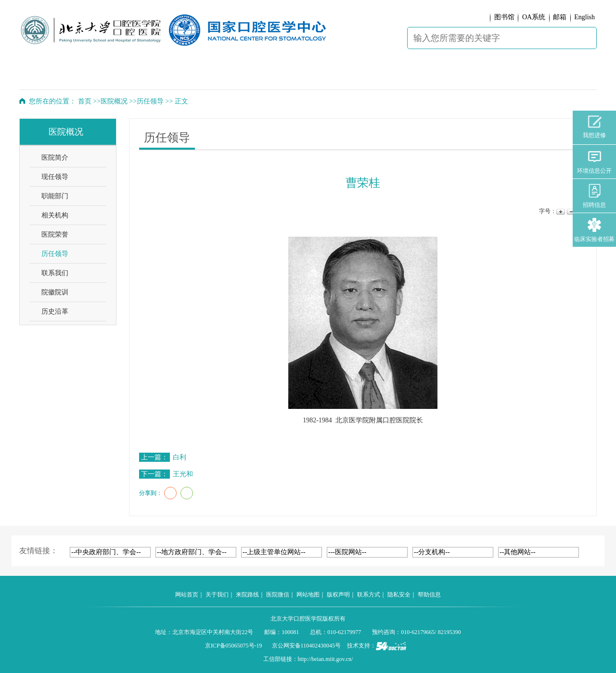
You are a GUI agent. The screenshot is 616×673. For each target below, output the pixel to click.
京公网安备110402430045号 (307, 646)
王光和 (183, 474)
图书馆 (504, 17)
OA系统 (534, 17)
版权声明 (338, 595)
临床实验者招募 (594, 230)
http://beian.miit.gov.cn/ (326, 659)
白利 (180, 457)
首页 (85, 101)
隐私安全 (399, 595)
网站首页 (187, 595)
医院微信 (278, 595)
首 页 (45, 75)
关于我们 (217, 595)
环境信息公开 (594, 162)
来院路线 (247, 595)
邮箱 (560, 17)
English (584, 17)
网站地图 (308, 595)
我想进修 (594, 127)
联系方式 (369, 595)
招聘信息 (594, 196)
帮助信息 (429, 595)
